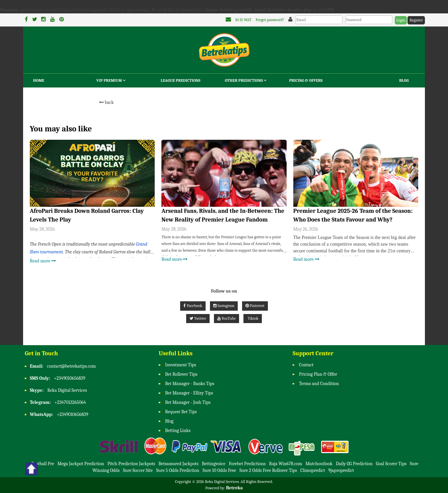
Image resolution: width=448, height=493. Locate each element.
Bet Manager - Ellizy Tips (189, 393)
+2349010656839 (70, 378)
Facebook (193, 306)
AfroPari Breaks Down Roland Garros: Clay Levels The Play (87, 215)
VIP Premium (111, 80)
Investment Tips (181, 365)
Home (39, 80)
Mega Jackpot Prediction (81, 464)
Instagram (224, 306)
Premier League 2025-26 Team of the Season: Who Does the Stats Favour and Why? (353, 215)
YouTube (227, 318)
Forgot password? (270, 20)
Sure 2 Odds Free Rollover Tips (268, 470)
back (106, 102)
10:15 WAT (243, 20)
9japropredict (341, 470)
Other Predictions (246, 80)
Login (401, 20)
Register (416, 20)
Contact (306, 365)
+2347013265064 (70, 402)
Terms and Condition (319, 384)
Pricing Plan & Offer (318, 374)
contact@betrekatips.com (71, 366)
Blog (404, 80)
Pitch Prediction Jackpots (131, 464)
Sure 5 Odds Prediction (178, 470)
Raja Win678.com (286, 464)
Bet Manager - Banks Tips (190, 384)
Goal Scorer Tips (391, 464)
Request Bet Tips (181, 412)
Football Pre (43, 464)
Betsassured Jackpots (178, 464)
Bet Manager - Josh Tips (188, 402)
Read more (43, 261)
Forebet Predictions (247, 464)
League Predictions (181, 80)
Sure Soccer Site (138, 470)
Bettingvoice (214, 464)
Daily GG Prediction (354, 464)
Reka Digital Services (67, 390)
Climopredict (313, 470)
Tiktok (253, 318)
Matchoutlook (319, 464)
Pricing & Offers (306, 80)
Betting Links (178, 430)
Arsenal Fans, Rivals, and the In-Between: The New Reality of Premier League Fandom (223, 215)
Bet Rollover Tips (181, 374)
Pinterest (255, 306)
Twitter (198, 318)
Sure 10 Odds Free (219, 470)
